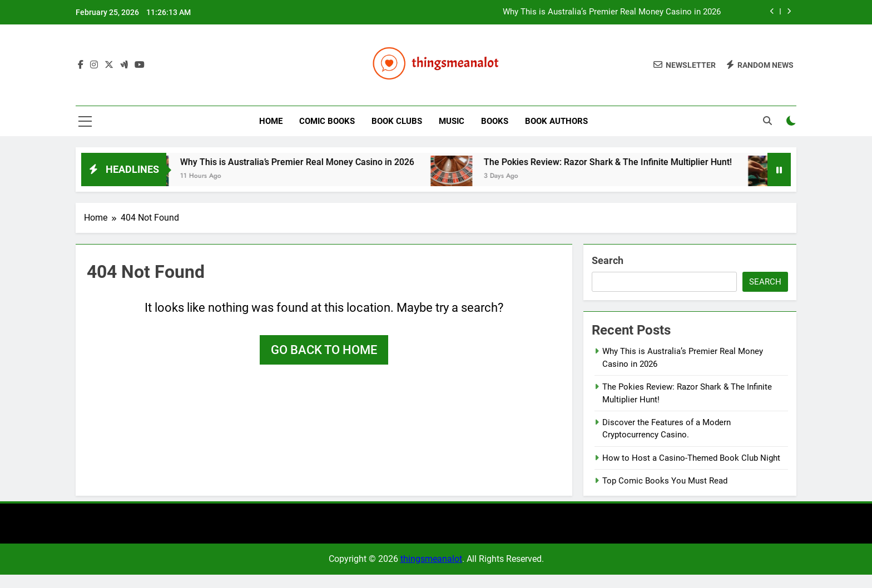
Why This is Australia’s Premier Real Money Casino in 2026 (612, 12)
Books (495, 121)
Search (608, 260)
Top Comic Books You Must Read (665, 481)
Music (452, 121)
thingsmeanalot (431, 559)
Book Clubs (397, 121)
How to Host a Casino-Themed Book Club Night (691, 458)
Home (271, 121)
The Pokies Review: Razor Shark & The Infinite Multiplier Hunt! (623, 162)
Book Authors (556, 121)
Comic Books (327, 121)
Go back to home (324, 350)
